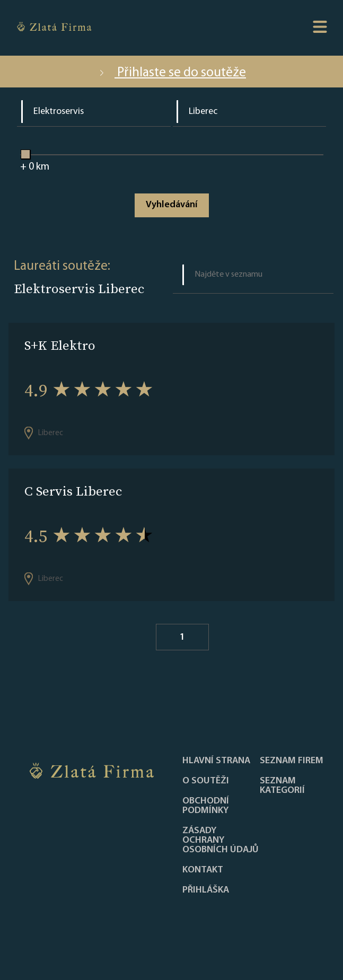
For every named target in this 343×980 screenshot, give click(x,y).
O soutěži (206, 781)
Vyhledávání (171, 205)
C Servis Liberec (73, 491)
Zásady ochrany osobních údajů (221, 841)
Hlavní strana (216, 761)
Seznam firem (292, 761)
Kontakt (203, 870)
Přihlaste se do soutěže (171, 73)
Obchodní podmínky (206, 806)
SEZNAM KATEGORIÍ (282, 786)
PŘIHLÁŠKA (206, 890)
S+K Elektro (60, 345)
